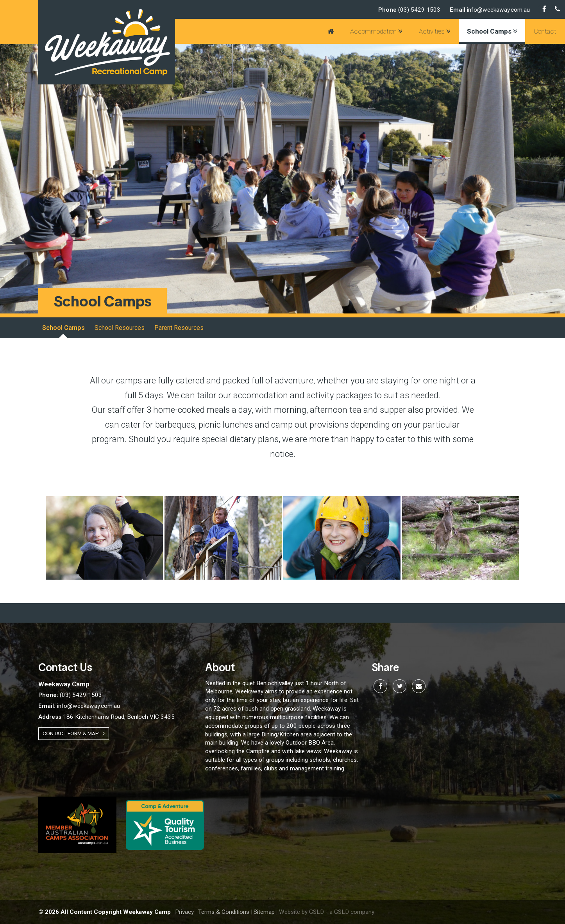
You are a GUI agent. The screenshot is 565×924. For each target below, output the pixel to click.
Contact (545, 31)
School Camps (63, 328)
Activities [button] (435, 31)
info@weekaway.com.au (490, 10)
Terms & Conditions (224, 912)
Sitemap (264, 912)
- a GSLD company (350, 912)
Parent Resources (179, 328)
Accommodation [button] (376, 31)
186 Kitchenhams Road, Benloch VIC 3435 (106, 717)
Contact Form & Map (74, 733)
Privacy (184, 912)
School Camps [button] (492, 31)
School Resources (120, 328)
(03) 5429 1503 (409, 10)
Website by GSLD (301, 912)
